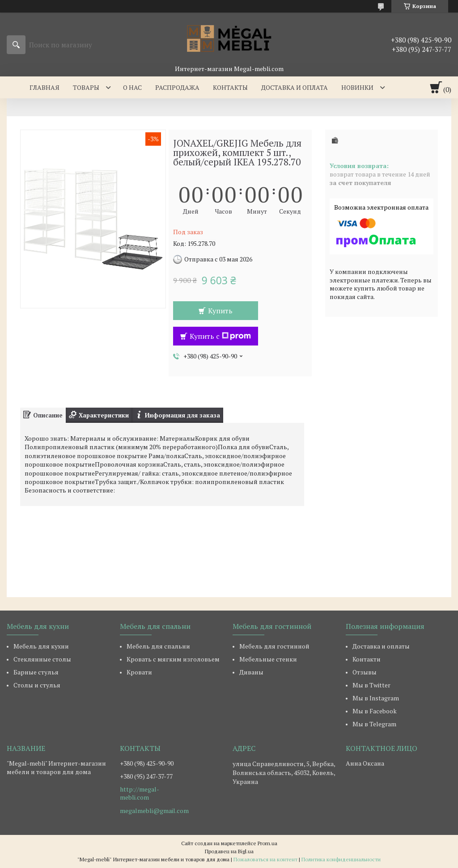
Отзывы (365, 672)
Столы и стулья (37, 685)
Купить (220, 311)
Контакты (230, 87)
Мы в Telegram (374, 724)
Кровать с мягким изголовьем (173, 659)
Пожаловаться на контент (265, 859)
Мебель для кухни (41, 646)
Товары (86, 87)
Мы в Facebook (375, 711)
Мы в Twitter (371, 685)
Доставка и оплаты (381, 646)
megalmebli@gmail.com (154, 811)
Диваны (251, 672)
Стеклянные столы (42, 659)
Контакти (367, 659)
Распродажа (177, 87)
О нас (132, 87)
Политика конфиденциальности (341, 859)
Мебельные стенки (268, 659)
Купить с (220, 336)
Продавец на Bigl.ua (229, 851)
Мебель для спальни (158, 646)
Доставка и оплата (295, 87)
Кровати (139, 672)
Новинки (357, 87)
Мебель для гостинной (274, 646)
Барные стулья (36, 672)
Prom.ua (267, 843)
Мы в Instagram (376, 698)
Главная (45, 87)
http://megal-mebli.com (140, 793)
